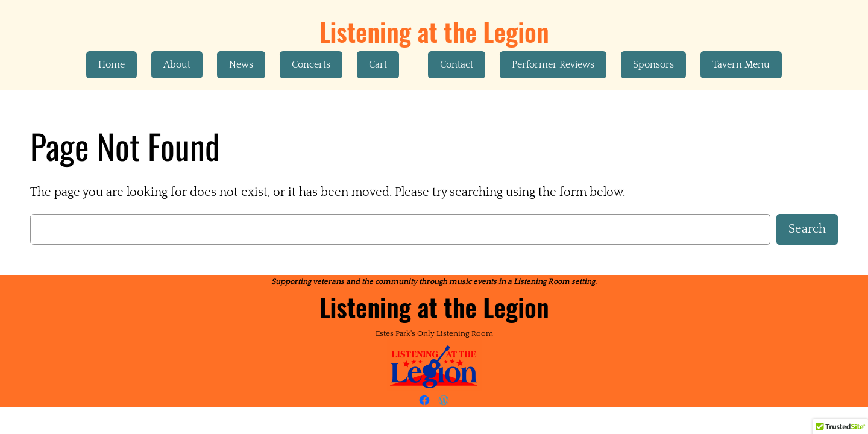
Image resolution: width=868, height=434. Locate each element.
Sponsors (653, 64)
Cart (378, 64)
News (241, 64)
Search (807, 229)
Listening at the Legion (434, 31)
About (177, 64)
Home (112, 64)
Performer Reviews (553, 64)
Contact (457, 64)
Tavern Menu (741, 64)
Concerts (311, 64)
